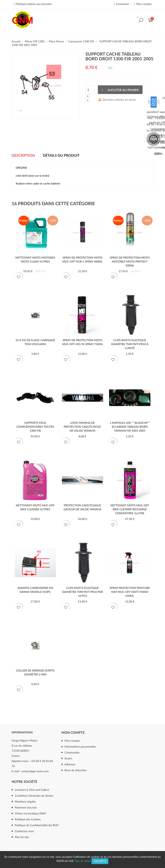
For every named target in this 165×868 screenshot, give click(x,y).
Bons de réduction (76, 770)
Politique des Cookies (28, 819)
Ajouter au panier (120, 90)
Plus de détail (83, 861)
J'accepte (100, 861)
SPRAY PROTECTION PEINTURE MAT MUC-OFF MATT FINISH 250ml (130, 592)
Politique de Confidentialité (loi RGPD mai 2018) (42, 825)
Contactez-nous (24, 831)
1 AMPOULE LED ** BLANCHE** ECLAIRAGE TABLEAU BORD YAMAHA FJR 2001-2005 (130, 427)
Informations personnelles (80, 746)
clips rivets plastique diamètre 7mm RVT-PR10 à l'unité (130, 344)
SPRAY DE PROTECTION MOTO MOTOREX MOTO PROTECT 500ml (130, 261)
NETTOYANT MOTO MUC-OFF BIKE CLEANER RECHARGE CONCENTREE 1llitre (130, 509)
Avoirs (68, 758)
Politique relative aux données (34, 4)
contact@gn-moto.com (35, 771)
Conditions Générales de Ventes (34, 796)
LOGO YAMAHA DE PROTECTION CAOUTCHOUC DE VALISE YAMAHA (83, 427)
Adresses (70, 764)
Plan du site (22, 837)
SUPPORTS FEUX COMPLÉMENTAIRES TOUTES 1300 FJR (35, 427)
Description (23, 156)
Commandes (72, 752)
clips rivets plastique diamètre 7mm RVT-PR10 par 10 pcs (83, 592)
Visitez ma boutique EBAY (31, 813)
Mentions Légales (25, 801)
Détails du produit (61, 156)
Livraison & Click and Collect (32, 790)
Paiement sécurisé (26, 807)
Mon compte (73, 732)
